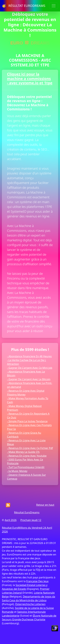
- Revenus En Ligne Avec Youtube (27, 456)
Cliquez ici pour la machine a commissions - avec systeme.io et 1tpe (30, 78)
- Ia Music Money (17, 471)
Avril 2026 (11, 520)
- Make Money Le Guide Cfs (23, 452)
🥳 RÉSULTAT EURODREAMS (24, 6)
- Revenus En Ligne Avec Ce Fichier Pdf (30, 448)
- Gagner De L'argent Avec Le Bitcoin (29, 379)
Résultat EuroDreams (27, 512)
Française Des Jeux (37, 581)
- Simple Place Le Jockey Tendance (27, 421)
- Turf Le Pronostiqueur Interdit (26, 467)
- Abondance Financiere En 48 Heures (29, 356)
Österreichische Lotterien (30, 604)
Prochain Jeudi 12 (31, 520)
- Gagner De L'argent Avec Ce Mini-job (30, 368)
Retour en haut (45, 505)
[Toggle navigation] (54, 6)
